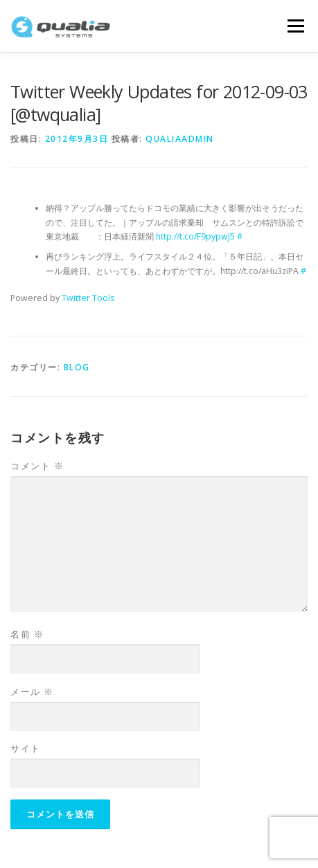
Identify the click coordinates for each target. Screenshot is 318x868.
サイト (26, 748)
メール (32, 691)
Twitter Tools (88, 298)
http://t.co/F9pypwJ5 (195, 236)
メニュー (295, 26)
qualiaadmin (180, 139)
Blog (77, 367)
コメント (37, 466)
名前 (27, 634)
